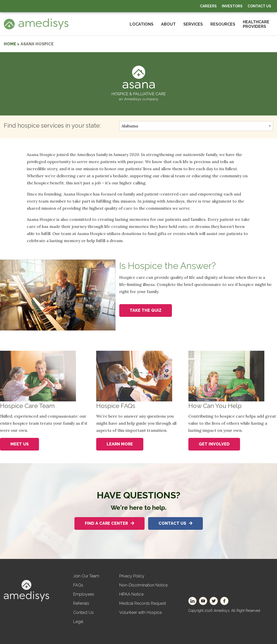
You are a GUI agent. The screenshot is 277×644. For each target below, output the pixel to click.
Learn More (120, 444)
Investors (232, 6)
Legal (78, 622)
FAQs (78, 585)
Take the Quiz (146, 310)
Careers (208, 6)
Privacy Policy (132, 576)
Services (193, 24)
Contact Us (259, 6)
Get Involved (214, 444)
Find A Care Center (110, 523)
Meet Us (19, 444)
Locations (142, 24)
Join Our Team (86, 576)
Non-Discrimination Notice (143, 585)
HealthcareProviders (256, 24)
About (168, 24)
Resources (223, 24)
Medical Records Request (143, 603)
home (10, 44)
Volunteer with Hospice (141, 612)
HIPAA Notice (131, 594)
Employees (84, 594)
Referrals (81, 603)
